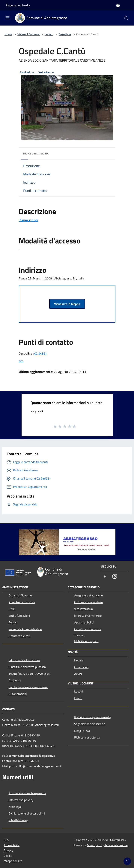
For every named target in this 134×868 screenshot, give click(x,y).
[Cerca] (126, 18)
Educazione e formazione (24, 660)
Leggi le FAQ (82, 731)
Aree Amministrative (22, 602)
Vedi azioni (47, 72)
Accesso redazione (116, 845)
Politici (13, 622)
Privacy (8, 850)
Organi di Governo (20, 595)
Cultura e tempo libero (88, 602)
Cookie (8, 856)
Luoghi (49, 34)
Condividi (28, 72)
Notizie (79, 660)
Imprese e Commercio (88, 616)
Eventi (78, 698)
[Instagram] (115, 577)
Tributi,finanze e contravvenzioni (30, 674)
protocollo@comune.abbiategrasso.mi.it (35, 766)
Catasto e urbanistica (88, 629)
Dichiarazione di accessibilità (27, 813)
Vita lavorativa (83, 609)
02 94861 (41, 353)
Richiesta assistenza (87, 737)
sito (21, 361)
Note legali (15, 807)
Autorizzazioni (18, 694)
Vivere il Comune (29, 34)
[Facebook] (105, 577)
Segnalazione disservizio (90, 724)
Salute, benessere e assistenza (28, 687)
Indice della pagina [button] (36, 153)
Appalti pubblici (84, 622)
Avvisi (78, 674)
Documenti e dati (19, 636)
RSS (6, 840)
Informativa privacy (21, 800)
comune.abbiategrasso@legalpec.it (32, 756)
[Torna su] (127, 861)
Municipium (94, 845)
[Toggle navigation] (7, 18)
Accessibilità (12, 845)
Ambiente (15, 680)
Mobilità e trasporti (86, 641)
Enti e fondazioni (19, 616)
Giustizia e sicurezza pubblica (27, 667)
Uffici (12, 609)
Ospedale (65, 34)
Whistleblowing (18, 820)
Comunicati (81, 667)
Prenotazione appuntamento (92, 717)
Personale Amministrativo (25, 629)
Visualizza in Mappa (67, 304)
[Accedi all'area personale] (118, 6)
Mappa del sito (13, 861)
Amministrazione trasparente (27, 793)
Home (8, 34)
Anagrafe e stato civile (88, 595)
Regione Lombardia (18, 5)
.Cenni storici (28, 220)
